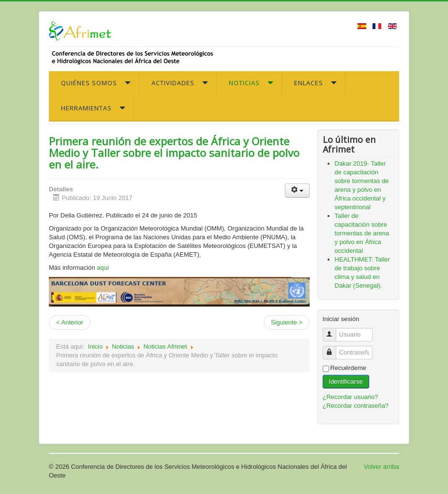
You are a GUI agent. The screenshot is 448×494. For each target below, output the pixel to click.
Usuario (333, 331)
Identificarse (346, 381)
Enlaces (309, 83)
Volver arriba (381, 467)
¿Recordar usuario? (351, 397)
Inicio (95, 347)
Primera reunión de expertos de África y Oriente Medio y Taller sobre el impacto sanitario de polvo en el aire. (174, 153)
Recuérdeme (348, 368)
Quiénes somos (89, 83)
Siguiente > (287, 322)
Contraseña (333, 348)
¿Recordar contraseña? (356, 406)
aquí (103, 268)
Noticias (244, 83)
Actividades (173, 83)
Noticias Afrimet (165, 347)
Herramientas (86, 108)
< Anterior (70, 322)
